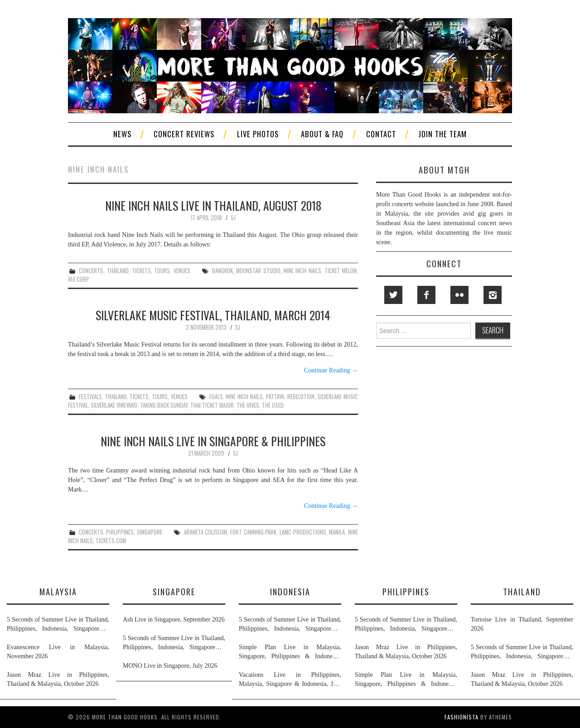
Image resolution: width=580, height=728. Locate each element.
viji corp (79, 279)
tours (162, 271)
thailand (118, 271)
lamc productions (303, 532)
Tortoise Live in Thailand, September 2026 (522, 624)
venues (182, 271)
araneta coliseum (206, 532)
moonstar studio (258, 271)
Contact (381, 134)
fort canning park (253, 532)
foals (216, 397)
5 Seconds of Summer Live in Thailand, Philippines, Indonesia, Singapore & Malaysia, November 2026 (58, 625)
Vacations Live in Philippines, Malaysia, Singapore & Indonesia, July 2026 (290, 680)
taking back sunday (164, 405)
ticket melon (341, 271)
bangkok (222, 271)
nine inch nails (302, 271)
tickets (141, 271)
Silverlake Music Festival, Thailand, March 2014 (213, 315)
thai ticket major (212, 405)
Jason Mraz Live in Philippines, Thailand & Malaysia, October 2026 (58, 679)
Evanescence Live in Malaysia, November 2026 (58, 652)
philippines (120, 532)
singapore (150, 532)
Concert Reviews (184, 134)
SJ (233, 218)
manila (337, 532)
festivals (90, 397)
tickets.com (111, 541)
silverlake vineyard (114, 405)
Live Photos (258, 134)
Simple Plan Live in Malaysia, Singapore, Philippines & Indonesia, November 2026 (290, 652)
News (122, 134)
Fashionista (462, 717)
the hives (248, 405)
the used (273, 405)
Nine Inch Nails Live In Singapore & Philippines (213, 441)
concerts (91, 271)
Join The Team (442, 134)
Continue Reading (331, 370)
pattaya (275, 397)
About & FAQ (322, 134)
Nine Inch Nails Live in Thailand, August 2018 (213, 205)
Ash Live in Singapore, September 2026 (174, 620)
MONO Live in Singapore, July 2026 (170, 666)
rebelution (301, 397)
